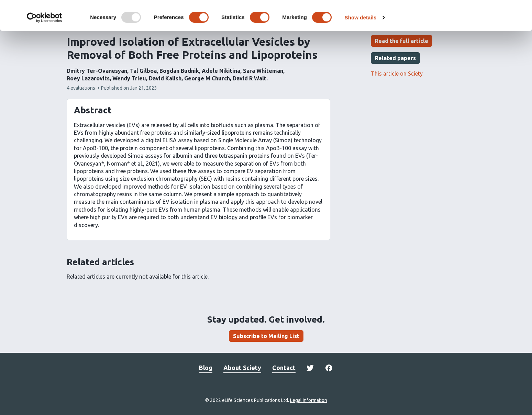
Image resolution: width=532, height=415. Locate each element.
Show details (361, 47)
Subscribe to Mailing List (266, 336)
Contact (284, 368)
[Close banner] (521, 11)
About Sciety (242, 368)
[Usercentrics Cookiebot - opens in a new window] (45, 47)
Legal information (309, 400)
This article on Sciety (397, 74)
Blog (206, 368)
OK (457, 17)
